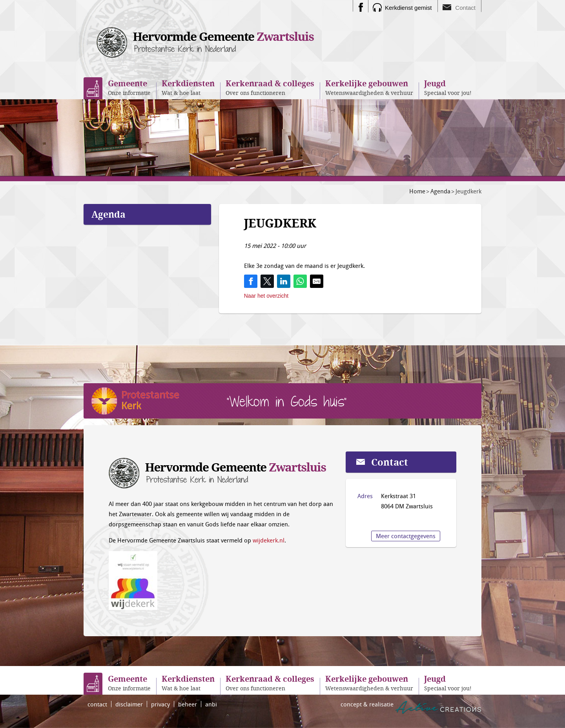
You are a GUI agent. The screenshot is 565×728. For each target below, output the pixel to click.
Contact (465, 8)
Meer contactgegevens (406, 536)
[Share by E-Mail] (317, 281)
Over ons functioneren (270, 87)
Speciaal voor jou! (448, 87)
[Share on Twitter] (267, 281)
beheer (188, 704)
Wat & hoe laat (188, 87)
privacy (160, 704)
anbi (211, 704)
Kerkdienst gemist (408, 8)
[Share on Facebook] (251, 281)
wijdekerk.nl (269, 540)
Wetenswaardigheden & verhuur (369, 87)
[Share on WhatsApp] (300, 281)
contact (97, 704)
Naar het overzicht (266, 296)
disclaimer (129, 704)
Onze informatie (129, 87)
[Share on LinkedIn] (284, 281)
